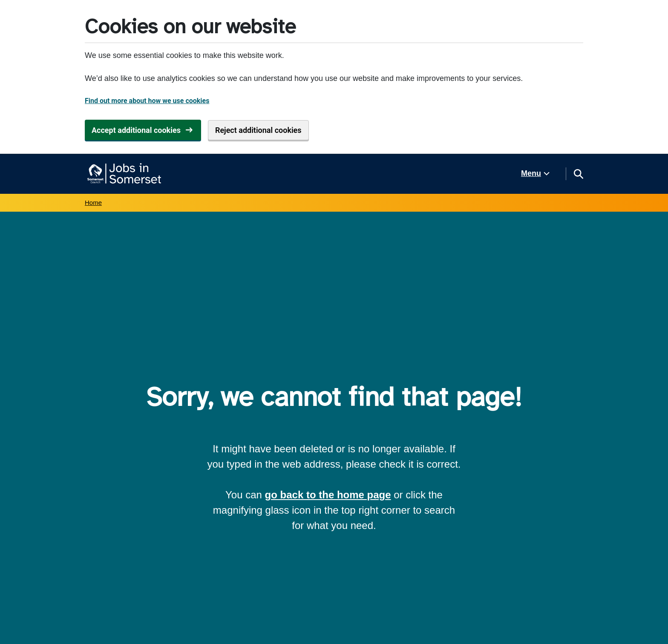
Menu (531, 173)
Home (93, 203)
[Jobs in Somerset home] (123, 174)
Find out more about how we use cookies (147, 101)
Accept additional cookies (136, 130)
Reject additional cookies (258, 130)
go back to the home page (328, 495)
